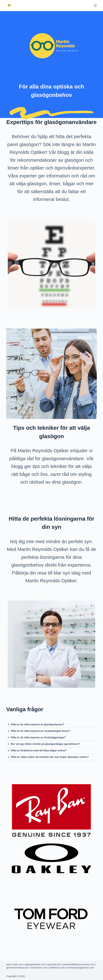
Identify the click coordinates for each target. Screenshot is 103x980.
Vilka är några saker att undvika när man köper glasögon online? (50, 757)
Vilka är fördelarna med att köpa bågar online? (39, 750)
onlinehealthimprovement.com (78, 964)
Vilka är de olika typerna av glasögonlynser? (38, 724)
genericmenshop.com (18, 968)
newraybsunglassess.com (81, 968)
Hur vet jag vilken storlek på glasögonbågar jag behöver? (45, 744)
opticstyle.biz (54, 964)
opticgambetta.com (35, 964)
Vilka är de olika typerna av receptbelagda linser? (40, 731)
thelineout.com (57, 968)
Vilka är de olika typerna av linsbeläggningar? (38, 737)
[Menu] (95, 6)
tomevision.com (39, 968)
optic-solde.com (15, 964)
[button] (52, 725)
